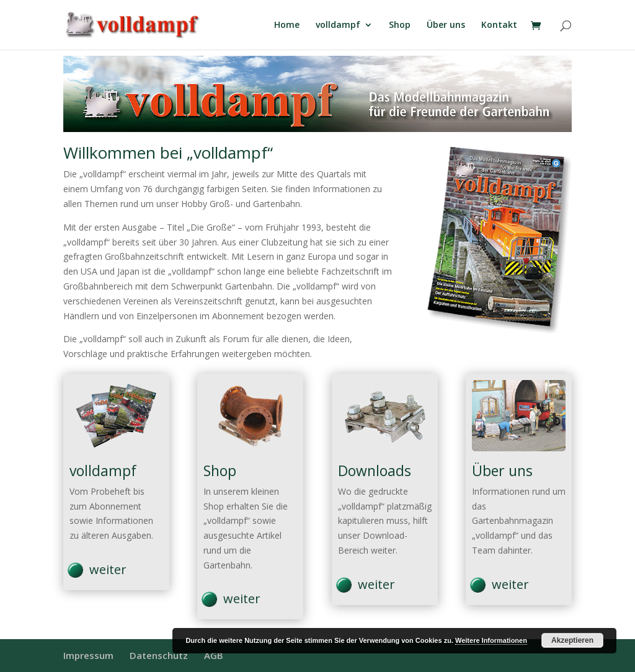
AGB (214, 655)
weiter (108, 569)
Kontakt (499, 25)
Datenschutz (159, 655)
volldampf (338, 25)
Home (287, 25)
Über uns (446, 25)
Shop (400, 25)
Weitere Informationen (491, 640)
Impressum (88, 655)
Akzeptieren (572, 640)
